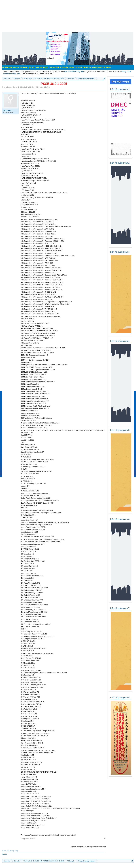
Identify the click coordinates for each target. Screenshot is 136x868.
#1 (105, 839)
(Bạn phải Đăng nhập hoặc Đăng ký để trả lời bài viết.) (88, 847)
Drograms (40, 87)
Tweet (4, 854)
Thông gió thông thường (21, 87)
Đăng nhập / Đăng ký (121, 82)
